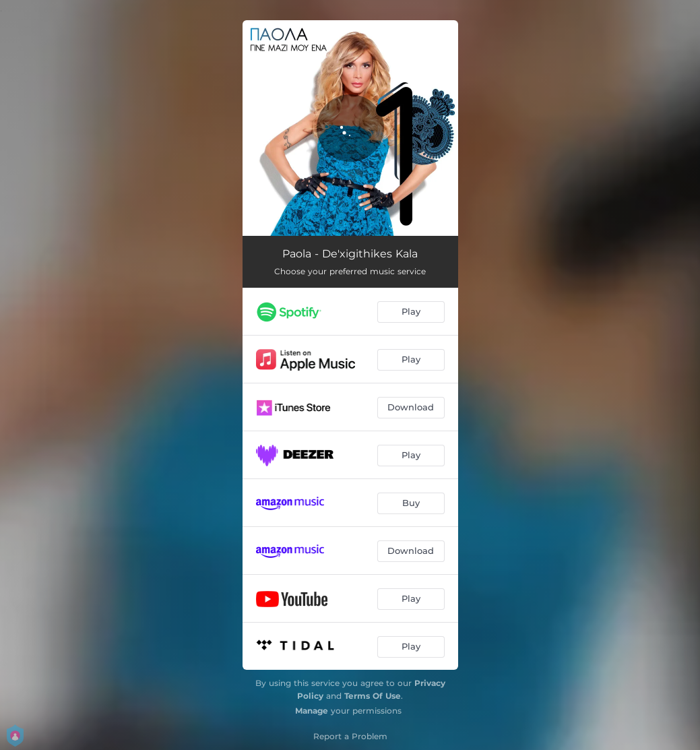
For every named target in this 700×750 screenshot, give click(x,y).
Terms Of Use (373, 696)
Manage (312, 711)
